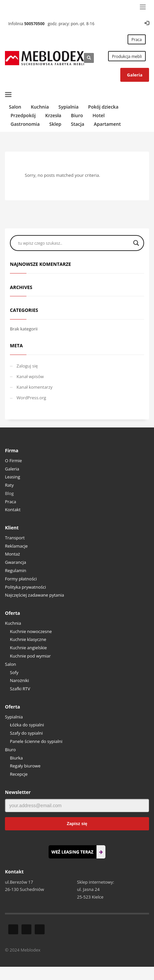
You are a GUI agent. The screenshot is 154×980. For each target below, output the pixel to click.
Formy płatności (21, 579)
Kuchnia (13, 623)
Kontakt (13, 510)
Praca (11, 502)
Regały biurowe (25, 766)
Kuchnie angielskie (28, 648)
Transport (15, 538)
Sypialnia (14, 717)
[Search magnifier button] (136, 243)
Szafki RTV (20, 689)
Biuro (10, 750)
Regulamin (16, 570)
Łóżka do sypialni (27, 725)
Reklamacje (16, 546)
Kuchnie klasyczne (28, 639)
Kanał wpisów (30, 376)
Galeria (12, 469)
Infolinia (26, 24)
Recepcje (19, 774)
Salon (10, 664)
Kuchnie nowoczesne (31, 631)
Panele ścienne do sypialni (36, 741)
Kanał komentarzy (35, 387)
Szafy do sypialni (26, 733)
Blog (9, 493)
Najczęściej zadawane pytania (35, 595)
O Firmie (13, 461)
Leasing (13, 477)
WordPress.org (31, 398)
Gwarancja (16, 562)
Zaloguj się (27, 366)
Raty (9, 485)
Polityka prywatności (25, 587)
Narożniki (19, 680)
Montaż (12, 554)
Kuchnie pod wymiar (30, 656)
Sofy (14, 672)
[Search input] (74, 243)
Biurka (16, 758)
